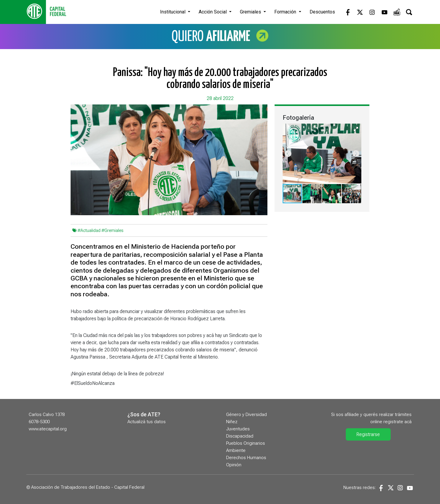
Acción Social (213, 12)
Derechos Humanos (246, 458)
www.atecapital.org (48, 429)
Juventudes (238, 429)
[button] (356, 129)
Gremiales (251, 12)
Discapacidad (240, 436)
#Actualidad (89, 230)
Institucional (173, 12)
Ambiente (236, 450)
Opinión (234, 465)
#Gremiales (112, 230)
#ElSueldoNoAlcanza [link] (93, 383)
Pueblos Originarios (246, 443)
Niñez (232, 422)
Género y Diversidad (246, 415)
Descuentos (322, 12)
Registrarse (368, 434)
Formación (286, 12)
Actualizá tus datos (147, 422)
